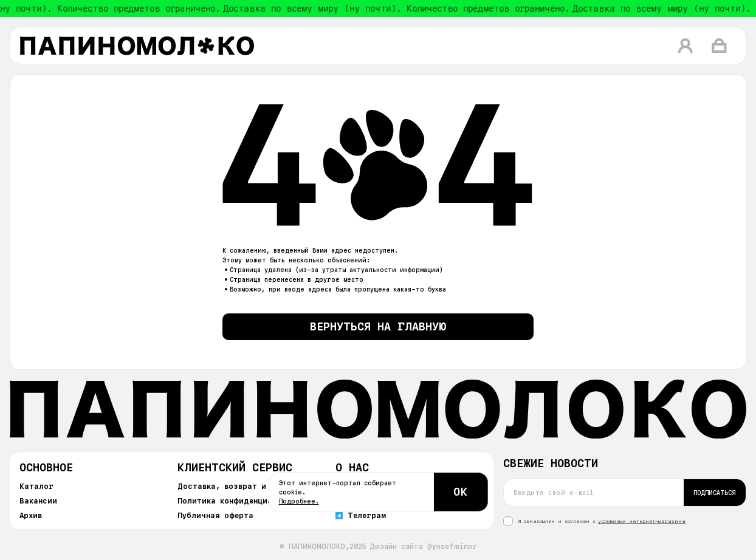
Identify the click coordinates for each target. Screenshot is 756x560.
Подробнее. (299, 501)
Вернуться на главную (378, 326)
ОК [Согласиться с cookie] (461, 492)
